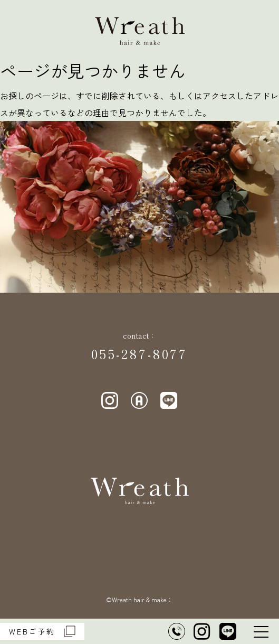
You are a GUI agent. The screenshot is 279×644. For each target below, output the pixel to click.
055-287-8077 (139, 354)
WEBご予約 (42, 631)
